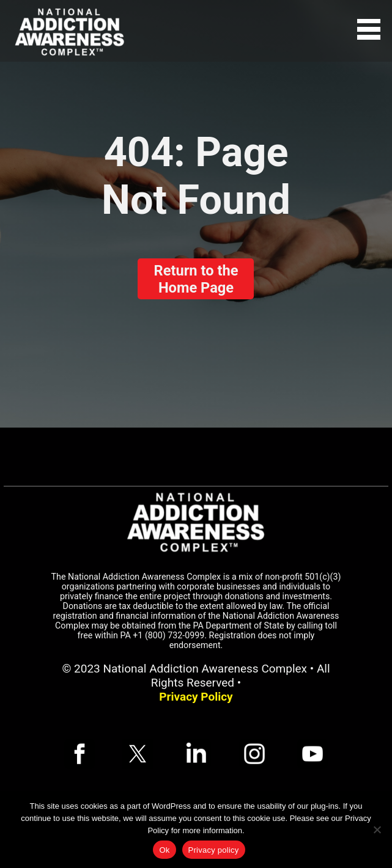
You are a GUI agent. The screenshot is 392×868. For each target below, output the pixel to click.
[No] (377, 830)
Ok (164, 850)
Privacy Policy (196, 697)
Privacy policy (214, 850)
